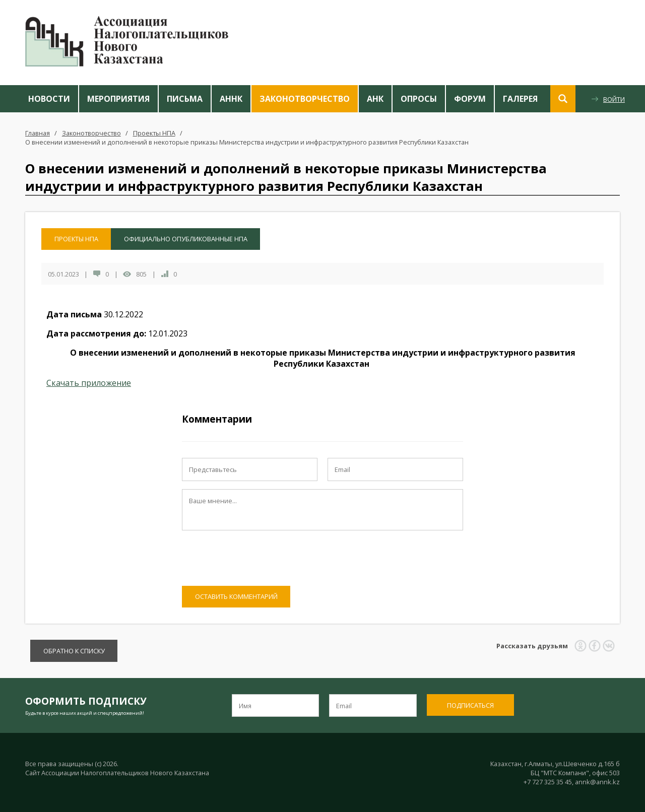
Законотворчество (305, 99)
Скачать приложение (89, 383)
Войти (614, 99)
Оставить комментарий (236, 596)
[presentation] (259, 558)
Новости (49, 99)
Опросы (419, 99)
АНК (375, 99)
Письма (185, 99)
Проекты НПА (154, 133)
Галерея (520, 99)
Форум (470, 99)
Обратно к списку (74, 651)
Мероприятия (118, 99)
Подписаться (470, 705)
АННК (231, 99)
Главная (38, 133)
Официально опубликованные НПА (186, 239)
